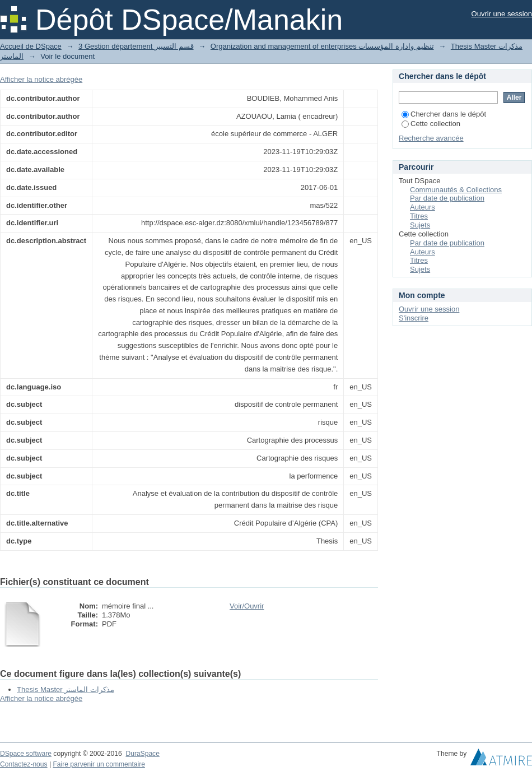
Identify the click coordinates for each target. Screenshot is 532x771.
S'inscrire (414, 318)
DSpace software (26, 754)
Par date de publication (447, 198)
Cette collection (431, 124)
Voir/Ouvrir (247, 606)
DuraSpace (142, 754)
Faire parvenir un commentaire (99, 764)
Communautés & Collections (456, 190)
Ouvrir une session (502, 14)
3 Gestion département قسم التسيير (136, 46)
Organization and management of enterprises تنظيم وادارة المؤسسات (322, 46)
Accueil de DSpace (31, 46)
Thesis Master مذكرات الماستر (66, 689)
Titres (419, 216)
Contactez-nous (24, 764)
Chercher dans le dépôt (444, 114)
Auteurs (423, 207)
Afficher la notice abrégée (41, 79)
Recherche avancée (431, 138)
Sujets (420, 225)
